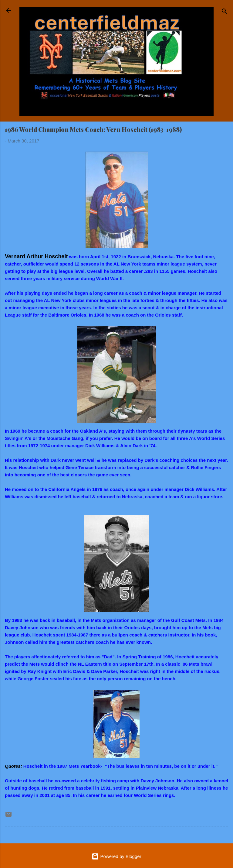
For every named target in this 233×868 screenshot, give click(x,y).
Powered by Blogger (116, 856)
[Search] (225, 12)
